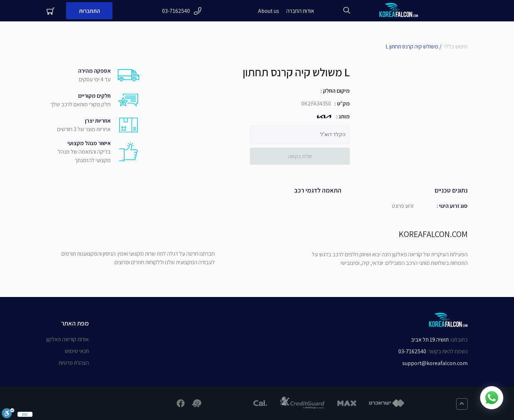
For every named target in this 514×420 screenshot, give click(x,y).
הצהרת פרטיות (74, 363)
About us (269, 11)
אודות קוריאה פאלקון (68, 339)
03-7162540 (182, 11)
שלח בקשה (300, 156)
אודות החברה (300, 11)
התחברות (89, 11)
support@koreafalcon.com (435, 363)
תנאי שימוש (77, 351)
